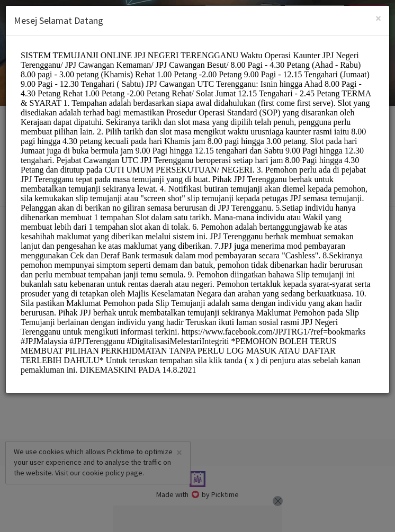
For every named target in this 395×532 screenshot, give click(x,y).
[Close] (378, 18)
